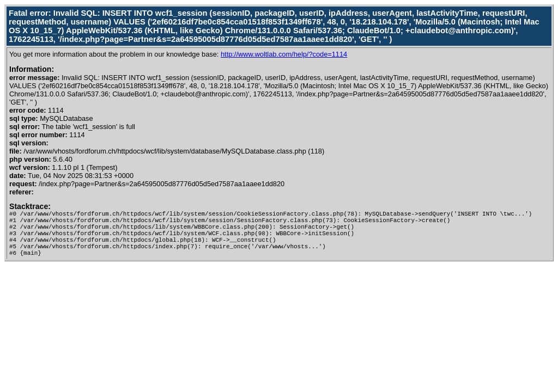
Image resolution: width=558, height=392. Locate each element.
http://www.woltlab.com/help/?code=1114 (284, 54)
